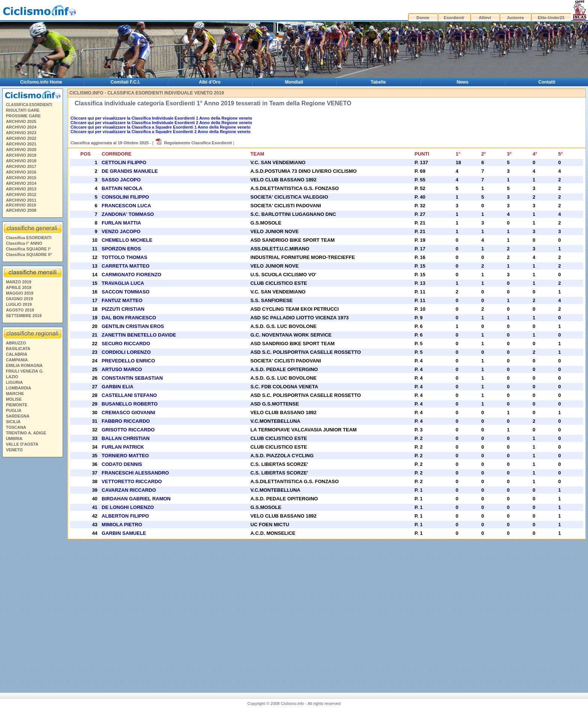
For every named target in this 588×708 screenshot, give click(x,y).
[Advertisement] (32, 570)
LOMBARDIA (19, 388)
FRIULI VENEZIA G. (25, 371)
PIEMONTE (17, 405)
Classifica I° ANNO (24, 243)
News (463, 82)
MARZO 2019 (19, 282)
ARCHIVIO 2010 (21, 205)
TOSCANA (16, 427)
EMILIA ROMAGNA (24, 365)
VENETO (14, 450)
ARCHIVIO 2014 (21, 183)
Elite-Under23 (551, 18)
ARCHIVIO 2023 (21, 133)
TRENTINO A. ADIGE (26, 433)
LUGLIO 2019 (19, 304)
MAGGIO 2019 (20, 293)
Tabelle (378, 82)
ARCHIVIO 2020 (21, 150)
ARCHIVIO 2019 (21, 155)
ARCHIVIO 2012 (21, 195)
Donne (423, 18)
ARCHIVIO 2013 (21, 189)
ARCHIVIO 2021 (21, 144)
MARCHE (15, 394)
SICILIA (13, 422)
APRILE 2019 (19, 287)
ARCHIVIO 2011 (21, 200)
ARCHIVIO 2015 (21, 178)
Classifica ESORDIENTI (29, 238)
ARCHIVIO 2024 (21, 127)
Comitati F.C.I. (125, 82)
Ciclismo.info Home (41, 82)
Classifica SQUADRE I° (28, 249)
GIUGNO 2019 (19, 299)
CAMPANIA (17, 360)
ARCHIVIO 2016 (21, 172)
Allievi (485, 18)
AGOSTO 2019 (20, 310)
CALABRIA (17, 354)
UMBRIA (14, 439)
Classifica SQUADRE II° (29, 254)
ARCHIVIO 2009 (21, 210)
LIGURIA (14, 382)
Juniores (515, 18)
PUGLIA (14, 410)
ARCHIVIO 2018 (21, 161)
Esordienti (454, 18)
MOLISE (14, 399)
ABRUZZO (16, 343)
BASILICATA (18, 349)
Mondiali (294, 82)
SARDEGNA (18, 416)
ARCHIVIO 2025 (21, 121)
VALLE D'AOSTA (22, 444)
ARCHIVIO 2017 (21, 166)
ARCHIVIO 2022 (21, 138)
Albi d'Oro (210, 82)
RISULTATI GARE (23, 110)
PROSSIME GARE (23, 116)
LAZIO (12, 377)
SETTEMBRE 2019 (24, 316)
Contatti (547, 82)
